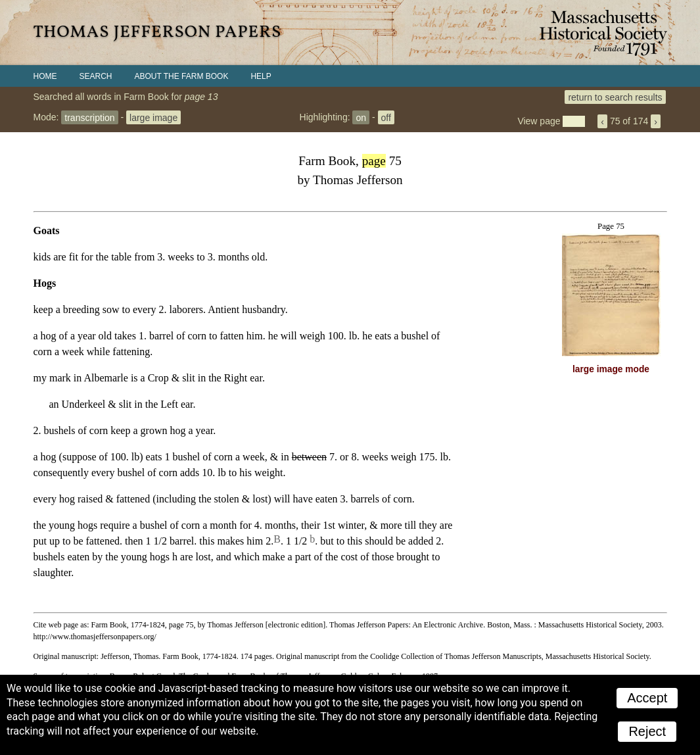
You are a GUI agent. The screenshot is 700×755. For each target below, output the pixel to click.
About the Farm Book (182, 76)
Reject (647, 731)
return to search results (615, 97)
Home (45, 76)
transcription (89, 117)
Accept (647, 698)
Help (261, 76)
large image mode (611, 369)
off (386, 117)
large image (153, 117)
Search (96, 76)
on (361, 117)
